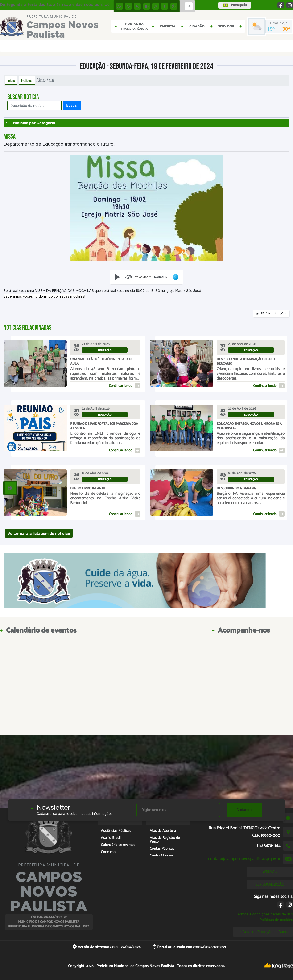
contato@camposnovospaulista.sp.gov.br (244, 859)
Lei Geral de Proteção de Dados (263, 932)
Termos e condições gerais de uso (264, 914)
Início (11, 80)
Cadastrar (245, 810)
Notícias (27, 80)
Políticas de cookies (276, 920)
